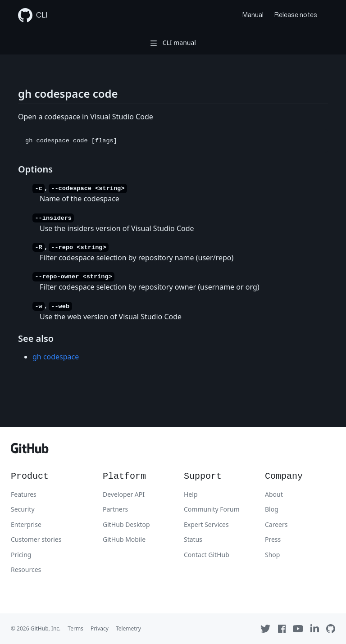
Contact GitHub (207, 555)
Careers (276, 524)
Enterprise (26, 524)
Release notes (296, 15)
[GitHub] (30, 451)
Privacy (100, 628)
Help (191, 494)
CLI (33, 15)
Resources (26, 569)
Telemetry (128, 628)
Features (24, 494)
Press (273, 539)
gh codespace (56, 357)
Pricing (21, 555)
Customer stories (36, 539)
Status (193, 539)
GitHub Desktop (126, 524)
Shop (272, 555)
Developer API (124, 494)
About (274, 494)
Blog (272, 509)
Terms (75, 628)
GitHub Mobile (124, 539)
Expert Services (206, 524)
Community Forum (212, 509)
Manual (253, 15)
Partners (115, 509)
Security (23, 509)
